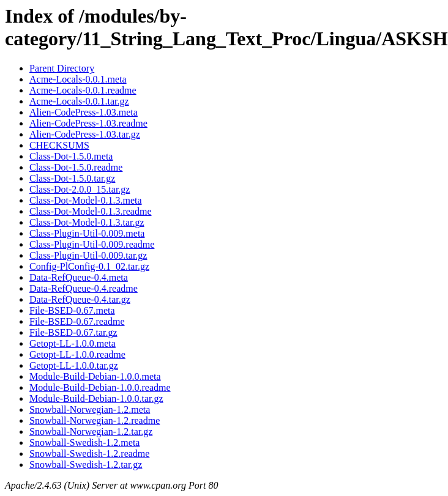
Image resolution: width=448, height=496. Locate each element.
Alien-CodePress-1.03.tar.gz (85, 134)
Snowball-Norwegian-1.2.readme (95, 420)
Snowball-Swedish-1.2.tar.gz (86, 465)
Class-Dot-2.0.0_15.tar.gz (80, 189)
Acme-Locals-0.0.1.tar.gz (79, 101)
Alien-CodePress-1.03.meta (84, 112)
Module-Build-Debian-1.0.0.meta (95, 376)
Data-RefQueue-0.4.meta (79, 277)
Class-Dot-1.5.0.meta (71, 156)
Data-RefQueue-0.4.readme (84, 288)
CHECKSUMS (59, 145)
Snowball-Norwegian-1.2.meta (90, 409)
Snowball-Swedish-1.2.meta (84, 442)
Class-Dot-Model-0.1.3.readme (91, 211)
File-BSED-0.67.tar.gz (73, 332)
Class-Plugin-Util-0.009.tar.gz (88, 255)
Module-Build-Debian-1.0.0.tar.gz (96, 398)
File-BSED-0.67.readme (77, 321)
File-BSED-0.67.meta (72, 310)
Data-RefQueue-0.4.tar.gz (80, 299)
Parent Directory (62, 68)
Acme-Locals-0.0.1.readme (83, 90)
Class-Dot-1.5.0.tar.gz (72, 178)
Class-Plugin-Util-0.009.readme (92, 244)
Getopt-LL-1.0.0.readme (77, 354)
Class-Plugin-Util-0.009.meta (87, 233)
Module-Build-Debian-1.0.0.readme (100, 387)
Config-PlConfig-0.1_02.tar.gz (89, 266)
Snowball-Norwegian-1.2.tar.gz (91, 431)
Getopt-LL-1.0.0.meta (73, 343)
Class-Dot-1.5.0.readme (76, 167)
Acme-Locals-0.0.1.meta (78, 79)
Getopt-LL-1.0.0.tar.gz (74, 365)
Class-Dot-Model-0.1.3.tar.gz (87, 222)
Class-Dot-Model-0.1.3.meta (86, 200)
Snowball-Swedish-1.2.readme (89, 453)
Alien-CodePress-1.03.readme (88, 123)
